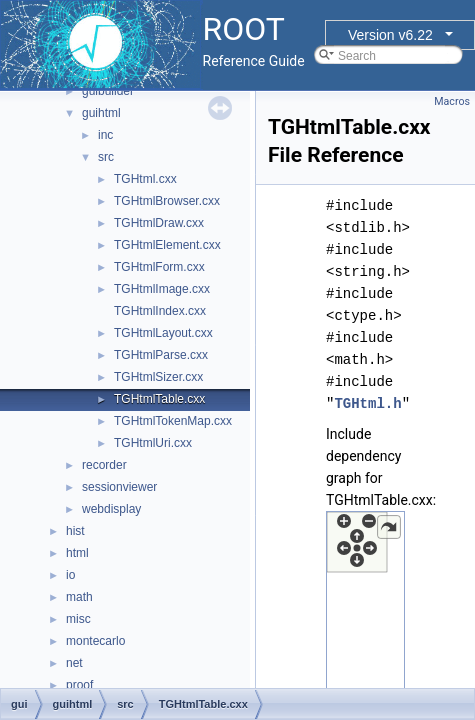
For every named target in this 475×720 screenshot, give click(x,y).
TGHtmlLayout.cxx (163, 333)
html (77, 553)
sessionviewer (119, 487)
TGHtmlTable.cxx (159, 399)
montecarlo (95, 641)
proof (79, 685)
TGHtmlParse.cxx (161, 355)
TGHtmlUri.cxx (153, 443)
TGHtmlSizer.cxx (158, 377)
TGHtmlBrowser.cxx (167, 201)
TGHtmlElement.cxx (167, 245)
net (74, 663)
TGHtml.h (367, 403)
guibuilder (108, 91)
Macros (452, 101)
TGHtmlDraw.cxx (159, 223)
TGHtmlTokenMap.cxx (173, 421)
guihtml (101, 113)
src (106, 157)
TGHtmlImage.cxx (162, 289)
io (70, 575)
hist (75, 531)
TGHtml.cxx (145, 179)
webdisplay (111, 509)
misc (78, 619)
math (79, 597)
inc (105, 135)
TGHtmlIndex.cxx (160, 311)
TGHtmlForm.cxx (159, 267)
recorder (104, 465)
